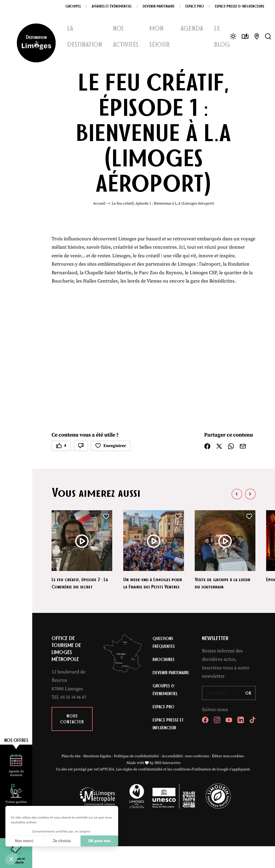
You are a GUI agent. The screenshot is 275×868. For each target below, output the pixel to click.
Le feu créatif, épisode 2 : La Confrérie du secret (80, 583)
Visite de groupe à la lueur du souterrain (225, 583)
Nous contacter (72, 726)
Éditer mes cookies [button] (228, 778)
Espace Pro (164, 727)
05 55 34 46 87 (75, 705)
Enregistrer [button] (111, 446)
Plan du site (71, 778)
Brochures (164, 668)
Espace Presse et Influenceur (169, 745)
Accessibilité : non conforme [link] (185, 778)
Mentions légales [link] (97, 778)
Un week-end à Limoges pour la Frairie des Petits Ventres (151, 586)
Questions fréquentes (165, 650)
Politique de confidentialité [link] (136, 778)
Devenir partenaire (164, 686)
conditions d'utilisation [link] (192, 791)
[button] (11, 859)
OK (248, 700)
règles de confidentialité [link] (142, 791)
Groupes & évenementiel (166, 709)
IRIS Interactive (167, 785)
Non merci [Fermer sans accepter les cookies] (24, 841)
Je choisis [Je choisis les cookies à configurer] (62, 841)
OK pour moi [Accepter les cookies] (99, 841)
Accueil (99, 203)
